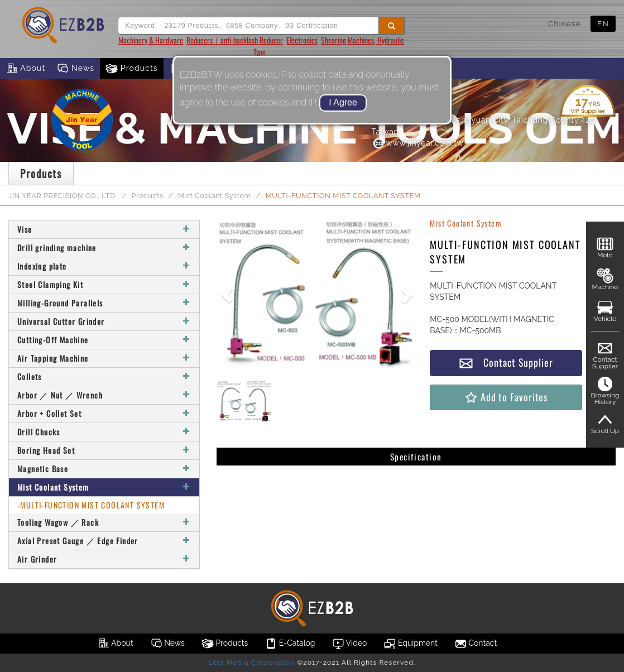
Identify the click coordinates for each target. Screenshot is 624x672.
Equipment (410, 644)
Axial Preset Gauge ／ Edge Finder (104, 541)
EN (603, 23)
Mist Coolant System (215, 196)
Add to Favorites (506, 397)
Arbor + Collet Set (104, 413)
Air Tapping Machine (104, 358)
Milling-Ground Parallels (104, 303)
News (75, 69)
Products (132, 69)
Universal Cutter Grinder (104, 321)
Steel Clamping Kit (104, 284)
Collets (104, 376)
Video (350, 644)
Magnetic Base (104, 469)
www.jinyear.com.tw (418, 143)
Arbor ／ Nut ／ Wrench (104, 395)
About (25, 69)
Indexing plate (104, 266)
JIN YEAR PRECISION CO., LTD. (63, 196)
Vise (104, 229)
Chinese (565, 23)
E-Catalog (290, 644)
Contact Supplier (506, 363)
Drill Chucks (104, 432)
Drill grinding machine (104, 248)
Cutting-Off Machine (104, 340)
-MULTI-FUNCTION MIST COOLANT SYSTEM (91, 505)
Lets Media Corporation (251, 663)
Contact (476, 644)
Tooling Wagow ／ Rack (104, 522)
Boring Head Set (104, 450)
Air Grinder (104, 559)
